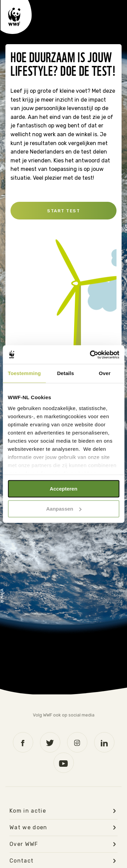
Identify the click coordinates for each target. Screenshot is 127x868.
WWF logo (16, 17)
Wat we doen (28, 828)
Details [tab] (65, 373)
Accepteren (64, 489)
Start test (63, 211)
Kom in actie (28, 811)
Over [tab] (105, 373)
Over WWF (24, 844)
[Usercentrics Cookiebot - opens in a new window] (90, 355)
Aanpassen (64, 509)
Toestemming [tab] (24, 373)
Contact (22, 861)
